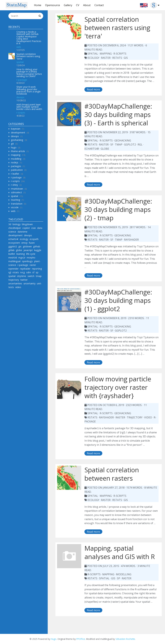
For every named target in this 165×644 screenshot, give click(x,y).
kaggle (38, 250)
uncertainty (29, 283)
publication (17, 170)
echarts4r (13, 239)
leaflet (12, 254)
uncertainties (15, 283)
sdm (29, 272)
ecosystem (14, 243)
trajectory (14, 280)
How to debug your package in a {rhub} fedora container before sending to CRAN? (29, 73)
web (19, 47)
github (37, 246)
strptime (22, 276)
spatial (20, 62)
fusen (32, 243)
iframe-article (18, 151)
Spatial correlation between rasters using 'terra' (28, 56)
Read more (93, 89)
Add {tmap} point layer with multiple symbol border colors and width (29, 107)
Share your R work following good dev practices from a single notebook (29, 90)
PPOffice (81, 639)
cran (34, 228)
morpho (31, 258)
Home (38, 5)
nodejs (15, 162)
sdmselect (16, 192)
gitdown (27, 246)
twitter (24, 280)
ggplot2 (13, 246)
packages (16, 166)
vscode (15, 207)
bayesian (16, 129)
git (12, 144)
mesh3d (13, 258)
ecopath (34, 239)
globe (19, 250)
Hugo (54, 639)
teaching (16, 200)
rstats (16, 272)
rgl (10, 272)
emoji (24, 243)
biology (17, 224)
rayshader (25, 269)
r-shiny (14, 185)
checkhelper (15, 228)
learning (21, 254)
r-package (22, 80)
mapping (16, 155)
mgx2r (22, 258)
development (18, 133)
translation (17, 204)
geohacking (17, 140)
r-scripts (21, 113)
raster (33, 265)
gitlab (11, 250)
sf (33, 272)
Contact (99, 5)
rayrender (13, 269)
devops (20, 97)
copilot (26, 228)
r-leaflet (15, 174)
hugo (14, 147)
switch (31, 276)
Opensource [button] (53, 5)
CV (78, 5)
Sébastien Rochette (125, 639)
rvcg (23, 272)
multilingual (14, 261)
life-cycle (31, 254)
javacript (28, 250)
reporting (37, 269)
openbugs (27, 261)
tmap (39, 276)
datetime (22, 232)
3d (10, 224)
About (87, 5)
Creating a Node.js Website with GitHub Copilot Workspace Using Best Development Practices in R (29, 38)
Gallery (68, 5)
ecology (24, 239)
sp (37, 272)
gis (20, 246)
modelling (16, 159)
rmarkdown (17, 189)
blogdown (27, 224)
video (18, 287)
